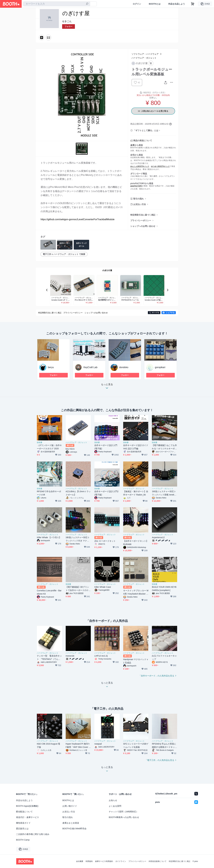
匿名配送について (24, 812)
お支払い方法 (140, 204)
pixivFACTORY (136, 186)
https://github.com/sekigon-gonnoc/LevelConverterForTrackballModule (78, 219)
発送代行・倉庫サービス (27, 817)
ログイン (137, 4)
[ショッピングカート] (193, 4)
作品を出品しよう (177, 4)
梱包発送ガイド (23, 823)
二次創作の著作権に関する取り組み (33, 834)
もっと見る (107, 387)
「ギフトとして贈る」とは (146, 130)
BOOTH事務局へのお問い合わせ (124, 817)
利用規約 (89, 861)
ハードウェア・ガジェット (144, 58)
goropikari (160, 367)
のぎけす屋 (107, 270)
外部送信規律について (158, 861)
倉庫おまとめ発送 (71, 823)
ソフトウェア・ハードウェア (145, 54)
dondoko (124, 367)
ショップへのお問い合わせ (143, 226)
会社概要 (80, 861)
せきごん (67, 21)
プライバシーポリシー (141, 220)
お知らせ (113, 800)
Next (167, 290)
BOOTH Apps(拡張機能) (27, 806)
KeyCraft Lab (90, 367)
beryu (51, 367)
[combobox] (57, 4)
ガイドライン (121, 861)
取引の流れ (139, 199)
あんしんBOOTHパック (140, 166)
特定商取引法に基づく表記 (143, 215)
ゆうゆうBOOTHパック (160, 166)
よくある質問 (115, 806)
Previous (47, 290)
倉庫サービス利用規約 (104, 861)
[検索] (87, 4)
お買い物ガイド (70, 806)
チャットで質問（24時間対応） (123, 812)
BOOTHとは (155, 4)
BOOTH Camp (23, 840)
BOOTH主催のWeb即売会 (74, 829)
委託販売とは (22, 829)
